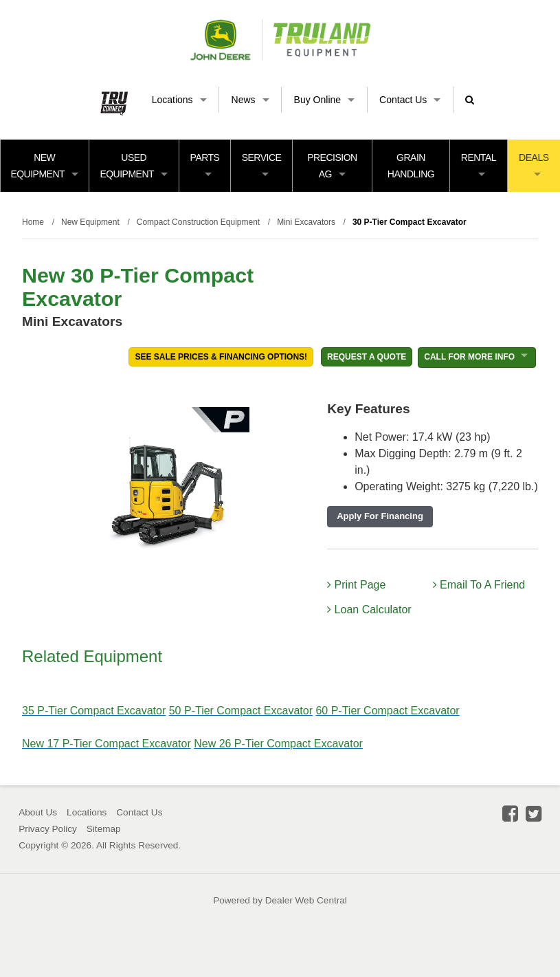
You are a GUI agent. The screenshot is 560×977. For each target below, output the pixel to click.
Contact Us (410, 100)
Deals (534, 164)
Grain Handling (411, 166)
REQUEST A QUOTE (367, 357)
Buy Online (324, 100)
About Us (38, 812)
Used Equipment (134, 166)
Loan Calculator (369, 610)
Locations (179, 100)
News (250, 100)
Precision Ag (332, 166)
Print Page (356, 585)
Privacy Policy (48, 829)
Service (262, 164)
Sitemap (104, 829)
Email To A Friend (479, 585)
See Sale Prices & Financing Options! (221, 357)
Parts (205, 164)
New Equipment (44, 166)
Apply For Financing (380, 516)
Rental (479, 164)
